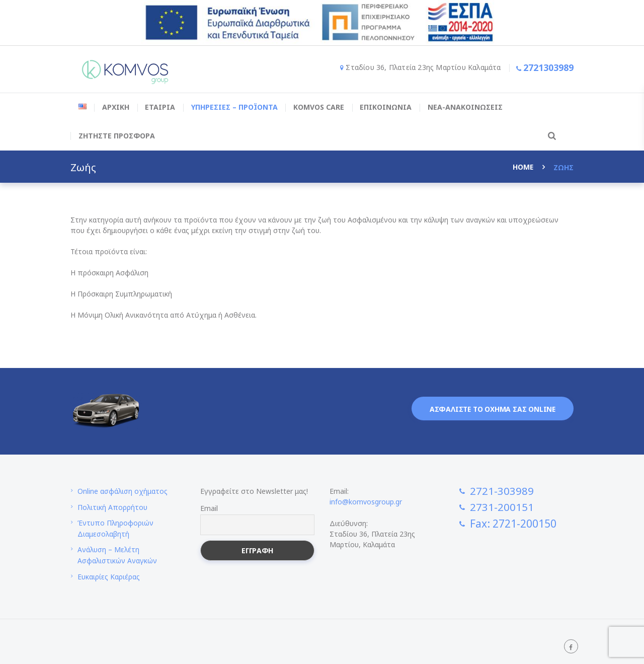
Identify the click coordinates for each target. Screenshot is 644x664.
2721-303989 (502, 491)
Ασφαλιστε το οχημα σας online (491, 409)
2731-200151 (502, 507)
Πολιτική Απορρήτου (112, 507)
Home (523, 167)
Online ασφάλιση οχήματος (123, 491)
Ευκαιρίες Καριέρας (109, 574)
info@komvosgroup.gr (366, 502)
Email (209, 508)
